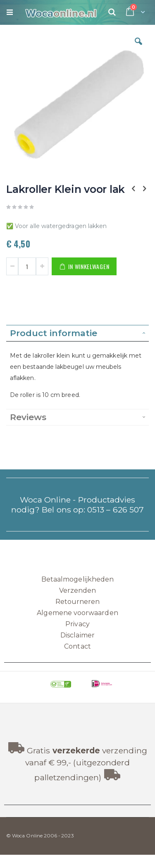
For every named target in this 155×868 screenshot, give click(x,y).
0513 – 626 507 (116, 510)
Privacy (77, 624)
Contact (77, 646)
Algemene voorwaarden (77, 613)
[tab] (77, 333)
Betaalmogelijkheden (77, 579)
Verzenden (78, 590)
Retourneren (78, 602)
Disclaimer (77, 635)
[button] (138, 48)
